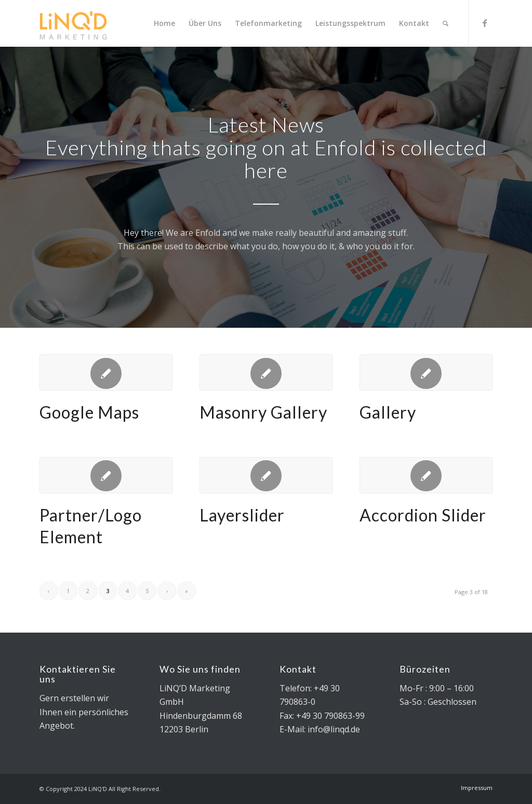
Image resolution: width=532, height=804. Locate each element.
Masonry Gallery (263, 412)
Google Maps (89, 412)
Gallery (388, 412)
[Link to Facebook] (485, 23)
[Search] (445, 23)
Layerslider (242, 515)
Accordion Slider (423, 515)
